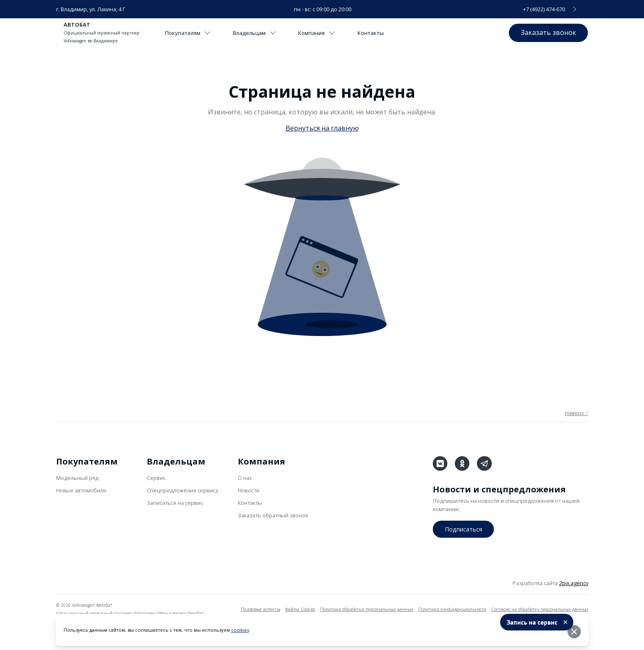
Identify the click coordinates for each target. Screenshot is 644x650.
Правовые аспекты (260, 609)
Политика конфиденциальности (452, 609)
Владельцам (259, 33)
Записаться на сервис (175, 503)
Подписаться (464, 528)
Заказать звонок (547, 32)
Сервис (156, 478)
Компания (325, 33)
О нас (245, 478)
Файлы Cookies (300, 609)
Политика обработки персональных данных (367, 609)
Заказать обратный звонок (273, 515)
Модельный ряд (77, 478)
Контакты (382, 33)
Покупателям (190, 33)
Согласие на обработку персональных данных (540, 609)
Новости (249, 490)
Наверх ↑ (576, 413)
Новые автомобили (81, 490)
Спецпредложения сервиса (183, 490)
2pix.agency (574, 583)
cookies (240, 632)
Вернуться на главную (322, 128)
